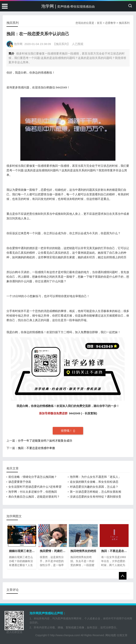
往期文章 (122, 635)
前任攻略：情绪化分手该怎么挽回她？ (33, 477)
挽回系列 (124, 23)
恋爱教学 (111, 23)
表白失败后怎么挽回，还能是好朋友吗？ (34, 497)
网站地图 (111, 635)
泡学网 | (68, 6)
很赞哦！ (67, 431)
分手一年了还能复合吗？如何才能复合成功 (45, 441)
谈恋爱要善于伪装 (20, 482)
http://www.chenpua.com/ (65, 635)
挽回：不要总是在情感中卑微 (36, 448)
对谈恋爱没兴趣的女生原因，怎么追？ (94, 487)
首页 (99, 23)
